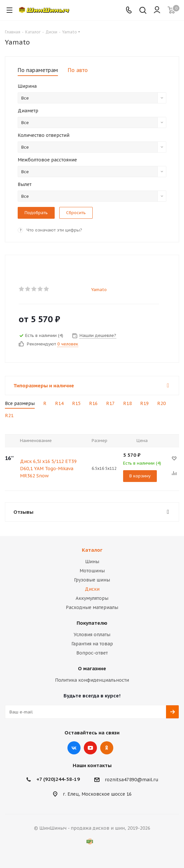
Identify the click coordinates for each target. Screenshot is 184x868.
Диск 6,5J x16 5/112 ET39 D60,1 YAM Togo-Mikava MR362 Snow (48, 469)
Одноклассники (107, 748)
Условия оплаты (92, 635)
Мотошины (92, 571)
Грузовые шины (92, 580)
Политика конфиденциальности (92, 680)
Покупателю (92, 623)
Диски (92, 589)
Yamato (99, 290)
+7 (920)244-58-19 (58, 779)
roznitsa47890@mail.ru (132, 780)
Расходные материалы (92, 607)
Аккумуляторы (92, 598)
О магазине (92, 668)
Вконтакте (74, 748)
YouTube (90, 748)
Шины (92, 562)
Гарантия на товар (92, 644)
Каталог (92, 550)
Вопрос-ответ (92, 653)
